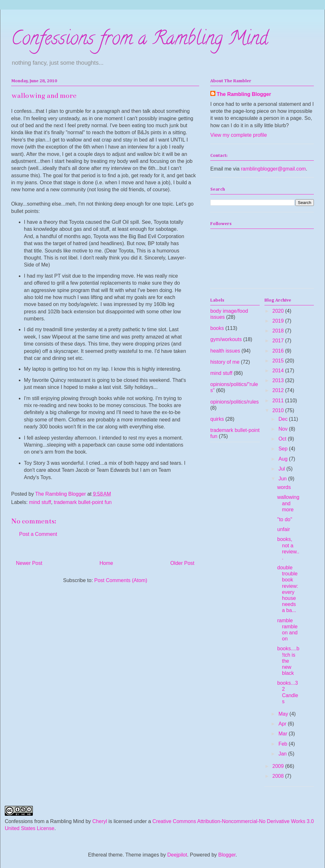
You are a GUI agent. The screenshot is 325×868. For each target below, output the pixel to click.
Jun (283, 479)
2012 (279, 390)
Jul (282, 469)
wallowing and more (288, 503)
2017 (279, 341)
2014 (279, 371)
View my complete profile (239, 135)
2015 (279, 361)
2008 (279, 776)
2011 (279, 401)
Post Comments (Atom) (121, 580)
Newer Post (29, 563)
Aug (284, 459)
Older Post (182, 563)
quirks (217, 419)
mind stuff (40, 502)
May (284, 714)
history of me (225, 362)
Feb (284, 744)
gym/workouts (226, 339)
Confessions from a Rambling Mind (140, 40)
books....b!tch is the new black (288, 661)
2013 (279, 380)
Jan (283, 754)
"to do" (285, 519)
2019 (279, 321)
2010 (279, 410)
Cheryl (100, 821)
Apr (283, 724)
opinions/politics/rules (235, 402)
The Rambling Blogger (244, 94)
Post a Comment (38, 534)
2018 (279, 331)
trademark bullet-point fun (83, 502)
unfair (284, 529)
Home (106, 563)
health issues (225, 351)
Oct (283, 439)
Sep (284, 449)
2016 (279, 351)
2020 (279, 311)
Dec (284, 419)
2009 (279, 766)
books (217, 328)
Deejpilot (177, 855)
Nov (284, 429)
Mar (284, 734)
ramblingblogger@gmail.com (273, 169)
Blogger (227, 855)
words (284, 487)
